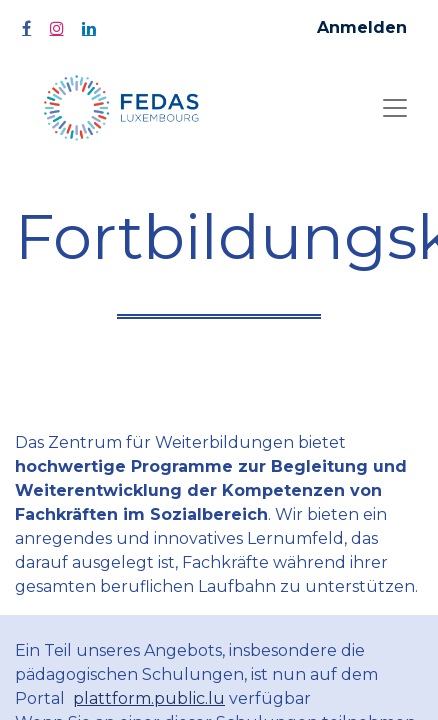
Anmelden (362, 27)
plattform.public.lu (149, 698)
